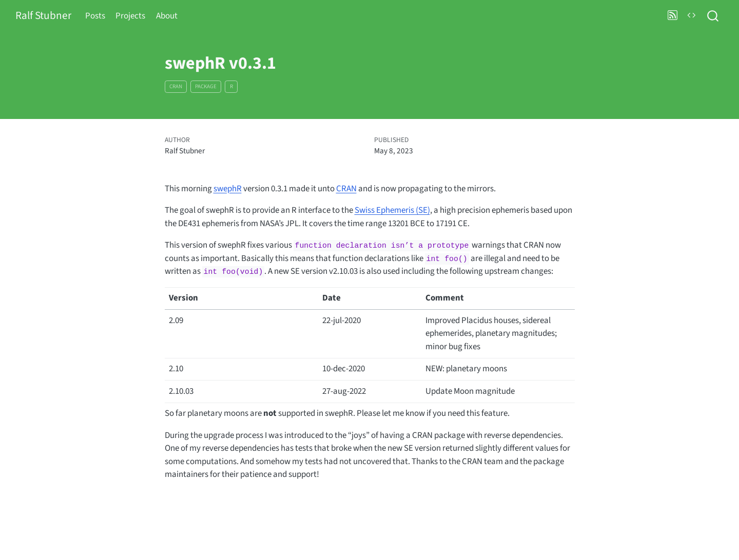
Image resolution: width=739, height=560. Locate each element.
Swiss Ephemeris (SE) (392, 210)
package (206, 86)
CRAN (176, 86)
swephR (228, 189)
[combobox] (713, 16)
